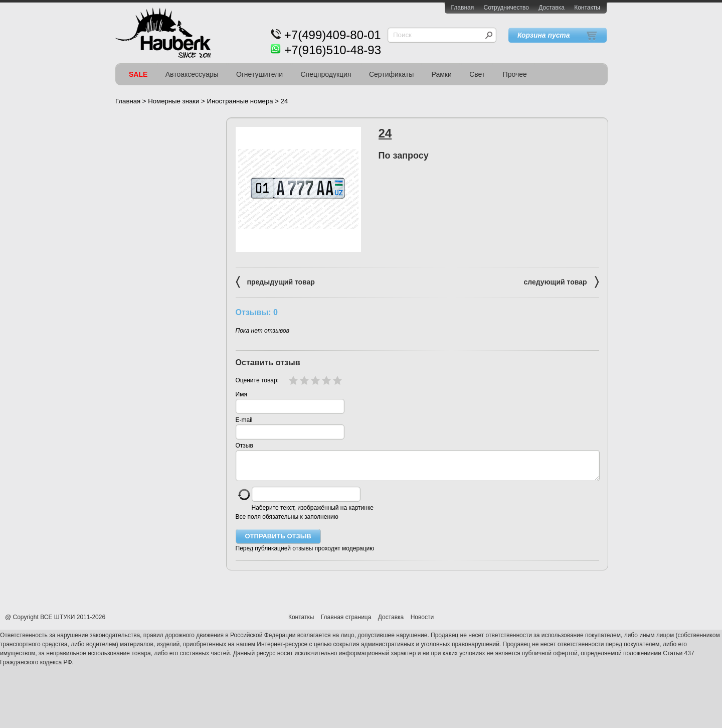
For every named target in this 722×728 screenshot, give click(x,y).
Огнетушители (259, 74)
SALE (138, 74)
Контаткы (301, 623)
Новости (422, 623)
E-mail (244, 420)
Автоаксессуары (192, 74)
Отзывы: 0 (257, 312)
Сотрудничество (506, 8)
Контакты (587, 8)
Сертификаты (391, 74)
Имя (241, 394)
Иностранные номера (240, 101)
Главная (463, 8)
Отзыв (244, 446)
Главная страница (346, 623)
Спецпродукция (326, 74)
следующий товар (561, 281)
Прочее (515, 74)
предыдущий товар (275, 281)
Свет (477, 74)
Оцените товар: (257, 380)
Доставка (552, 8)
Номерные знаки (173, 101)
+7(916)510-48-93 (333, 50)
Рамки (442, 74)
